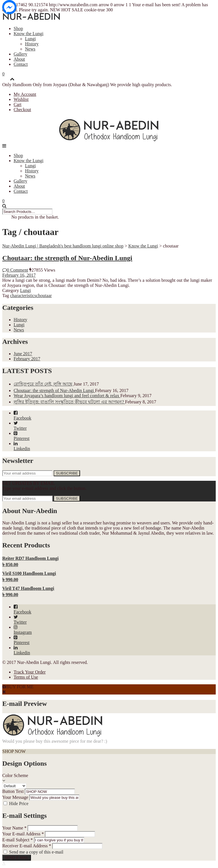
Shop (18, 28)
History (32, 44)
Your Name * (14, 828)
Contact (21, 64)
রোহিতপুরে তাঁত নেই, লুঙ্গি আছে (44, 384)
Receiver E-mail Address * (27, 846)
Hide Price (19, 804)
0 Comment (15, 270)
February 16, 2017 (19, 275)
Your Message (15, 797)
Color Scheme (15, 775)
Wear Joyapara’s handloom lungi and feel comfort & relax (67, 396)
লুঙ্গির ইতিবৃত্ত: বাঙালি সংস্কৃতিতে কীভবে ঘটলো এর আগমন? (69, 402)
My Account (25, 94)
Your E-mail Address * (23, 834)
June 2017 (23, 354)
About (19, 59)
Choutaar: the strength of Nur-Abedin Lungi (67, 258)
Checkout (22, 110)
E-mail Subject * (18, 840)
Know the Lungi (29, 34)
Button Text (13, 791)
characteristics (23, 296)
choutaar (44, 296)
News (30, 49)
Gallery (20, 54)
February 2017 (27, 359)
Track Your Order (30, 672)
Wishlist (21, 99)
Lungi (30, 39)
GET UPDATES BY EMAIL (29, 483)
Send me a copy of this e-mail (36, 852)
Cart (18, 104)
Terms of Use (26, 677)
